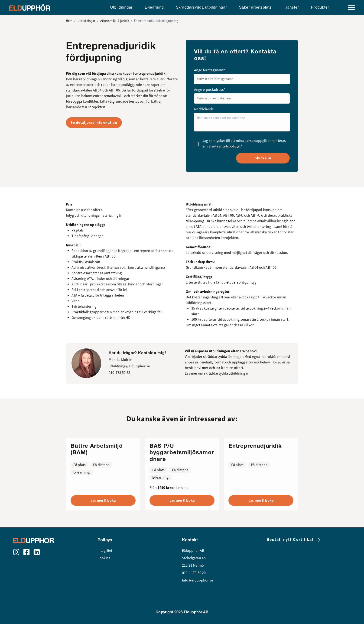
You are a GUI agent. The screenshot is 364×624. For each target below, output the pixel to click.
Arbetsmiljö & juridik (115, 21)
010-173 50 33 (119, 373)
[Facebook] (26, 552)
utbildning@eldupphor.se (129, 366)
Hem (69, 21)
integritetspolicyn (226, 146)
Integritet (105, 551)
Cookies (104, 558)
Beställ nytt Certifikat (294, 540)
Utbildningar (86, 21)
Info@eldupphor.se (198, 580)
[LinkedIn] (37, 552)
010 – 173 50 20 (194, 573)
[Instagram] (16, 552)
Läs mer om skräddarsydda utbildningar (217, 373)
